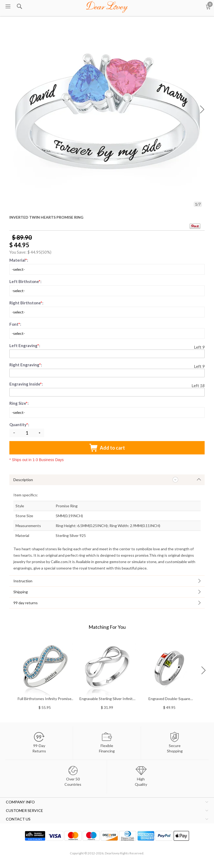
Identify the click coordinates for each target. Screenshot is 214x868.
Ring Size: (19, 403)
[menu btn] (8, 7)
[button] (202, 109)
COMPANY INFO (20, 802)
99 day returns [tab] (26, 603)
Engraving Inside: (26, 384)
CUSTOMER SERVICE (24, 810)
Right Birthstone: (26, 303)
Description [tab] (23, 480)
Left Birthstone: (25, 281)
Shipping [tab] (21, 592)
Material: (19, 260)
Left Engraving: (25, 345)
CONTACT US (18, 819)
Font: (15, 324)
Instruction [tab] (23, 581)
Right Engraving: (26, 365)
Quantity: (20, 425)
